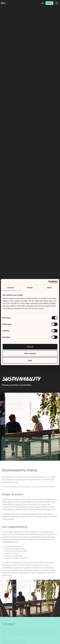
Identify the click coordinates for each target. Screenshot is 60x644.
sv (42, 3)
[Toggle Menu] (57, 3)
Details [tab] (30, 288)
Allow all (30, 347)
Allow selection (30, 353)
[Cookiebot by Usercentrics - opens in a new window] (48, 282)
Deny (30, 360)
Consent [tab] (11, 288)
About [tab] (49, 288)
